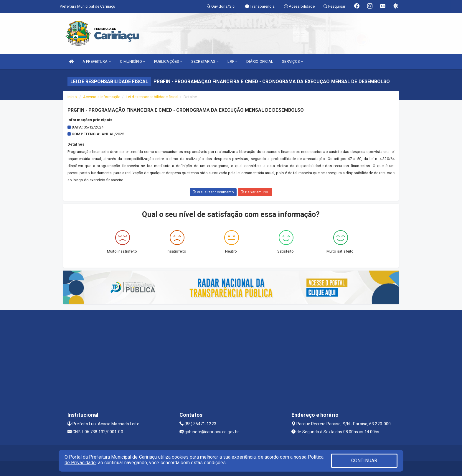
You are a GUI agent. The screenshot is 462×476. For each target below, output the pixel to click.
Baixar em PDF (255, 192)
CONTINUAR (364, 461)
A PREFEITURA (97, 61)
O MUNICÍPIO (133, 61)
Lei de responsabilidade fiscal (152, 97)
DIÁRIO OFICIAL (260, 61)
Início (72, 97)
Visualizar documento (213, 192)
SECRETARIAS (205, 61)
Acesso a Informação (102, 97)
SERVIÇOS (293, 61)
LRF (232, 61)
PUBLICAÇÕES (168, 61)
